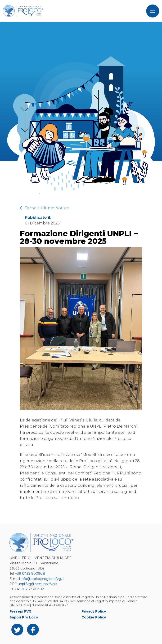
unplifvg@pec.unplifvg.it (38, 584)
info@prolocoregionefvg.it (42, 579)
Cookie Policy (94, 617)
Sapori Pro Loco (24, 617)
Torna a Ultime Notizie (45, 208)
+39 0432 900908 (30, 574)
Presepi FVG (20, 611)
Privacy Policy (94, 611)
